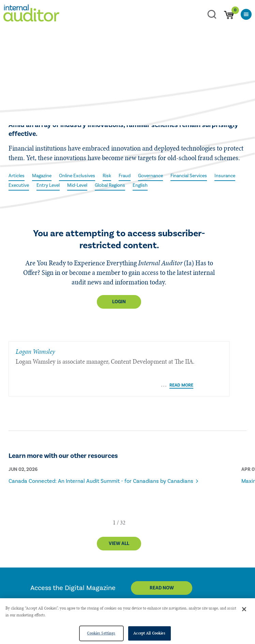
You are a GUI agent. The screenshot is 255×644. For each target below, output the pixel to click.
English (140, 185)
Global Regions (110, 185)
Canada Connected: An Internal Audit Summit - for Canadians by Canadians (101, 456)
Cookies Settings (101, 633)
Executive (19, 185)
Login (119, 302)
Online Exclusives (77, 176)
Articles (17, 176)
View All (119, 519)
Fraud (125, 176)
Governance (151, 176)
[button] (114, 498)
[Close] (244, 609)
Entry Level (48, 185)
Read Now (162, 563)
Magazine (42, 176)
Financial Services (189, 176)
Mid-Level (77, 185)
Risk (107, 176)
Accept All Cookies (149, 633)
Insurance (225, 176)
